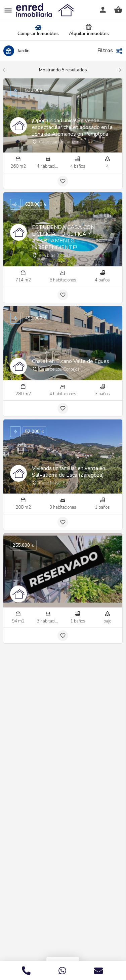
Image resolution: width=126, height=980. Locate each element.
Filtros (110, 51)
